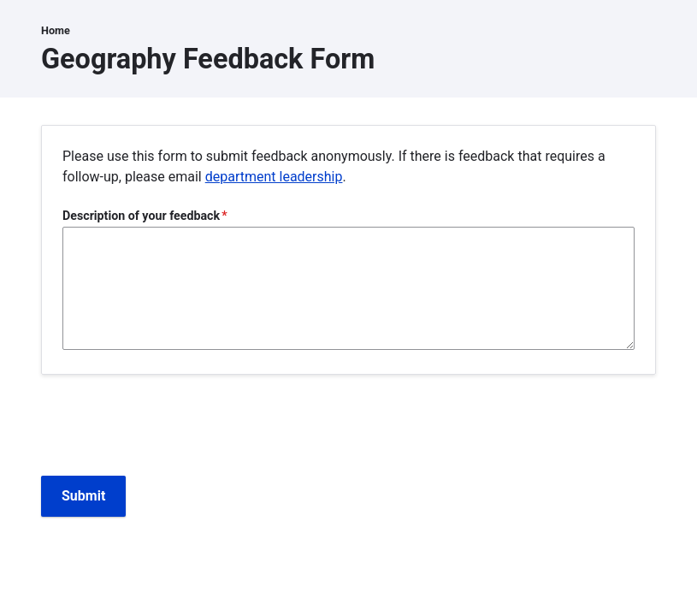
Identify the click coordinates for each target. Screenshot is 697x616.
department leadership (274, 177)
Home (56, 30)
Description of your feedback (141, 216)
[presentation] (171, 429)
